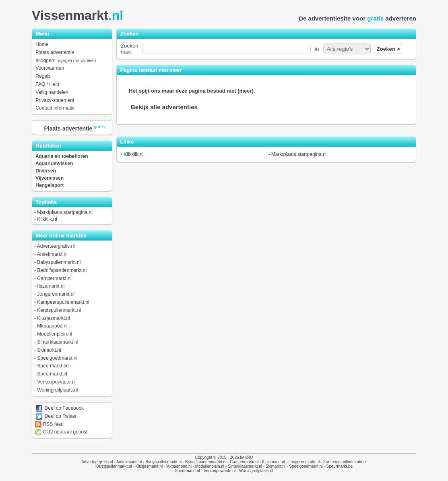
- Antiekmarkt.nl (128, 462)
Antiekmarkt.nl (52, 254)
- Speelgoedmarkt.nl (304, 466)
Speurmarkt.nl (52, 374)
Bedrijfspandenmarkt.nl (62, 270)
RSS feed (49, 424)
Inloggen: (66, 60)
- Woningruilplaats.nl (254, 471)
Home (42, 44)
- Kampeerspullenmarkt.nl (343, 462)
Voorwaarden (50, 68)
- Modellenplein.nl (208, 466)
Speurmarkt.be (53, 366)
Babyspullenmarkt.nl (59, 262)
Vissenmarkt (80, 15)
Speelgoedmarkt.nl (57, 358)
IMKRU (246, 457)
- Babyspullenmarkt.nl (162, 462)
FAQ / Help (47, 84)
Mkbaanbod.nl (52, 326)
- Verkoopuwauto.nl (218, 471)
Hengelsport (50, 185)
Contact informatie (55, 108)
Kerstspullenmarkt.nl (59, 310)
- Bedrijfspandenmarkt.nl (204, 462)
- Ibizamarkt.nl (272, 462)
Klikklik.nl (47, 219)
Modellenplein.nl (55, 334)
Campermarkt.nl (54, 278)
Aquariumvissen (54, 164)
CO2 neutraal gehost (61, 432)
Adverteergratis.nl (56, 246)
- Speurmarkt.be (338, 466)
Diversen (46, 171)
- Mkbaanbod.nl (177, 466)
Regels (43, 76)
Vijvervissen (50, 178)
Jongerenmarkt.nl (56, 294)
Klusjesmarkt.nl (53, 318)
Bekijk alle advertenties (164, 107)
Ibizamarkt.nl (51, 286)
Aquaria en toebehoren (62, 156)
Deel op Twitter (56, 416)
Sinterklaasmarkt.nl (58, 342)
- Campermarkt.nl (242, 462)
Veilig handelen (52, 92)
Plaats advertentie (55, 52)
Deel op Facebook (59, 408)
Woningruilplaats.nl (57, 390)
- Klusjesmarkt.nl (147, 466)
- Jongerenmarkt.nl (302, 462)
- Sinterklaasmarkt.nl (243, 466)
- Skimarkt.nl (274, 466)
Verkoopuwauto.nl (56, 382)
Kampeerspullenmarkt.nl (63, 302)
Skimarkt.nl (49, 350)
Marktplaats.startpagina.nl (65, 212)
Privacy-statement (55, 100)
